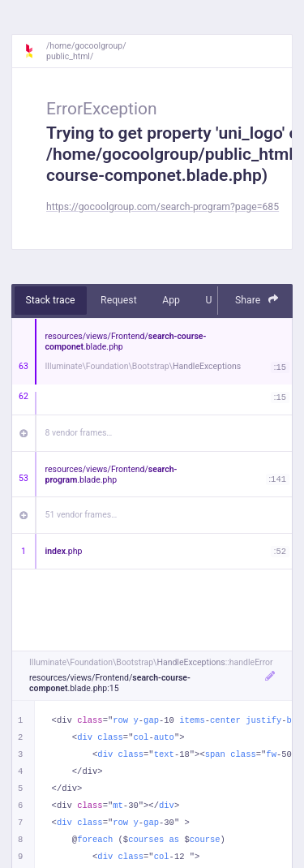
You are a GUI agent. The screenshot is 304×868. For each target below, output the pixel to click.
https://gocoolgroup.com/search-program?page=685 (163, 207)
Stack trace (51, 300)
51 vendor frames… (81, 515)
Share (257, 300)
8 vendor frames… (79, 433)
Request (119, 300)
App (171, 300)
